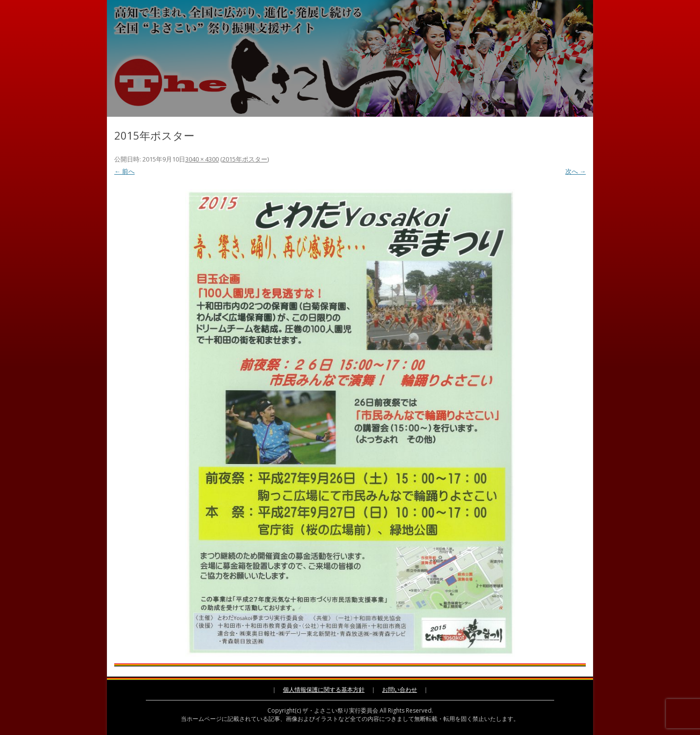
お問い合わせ (400, 690)
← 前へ (124, 171)
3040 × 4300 (202, 159)
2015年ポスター (245, 159)
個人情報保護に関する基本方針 (324, 690)
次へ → (576, 171)
